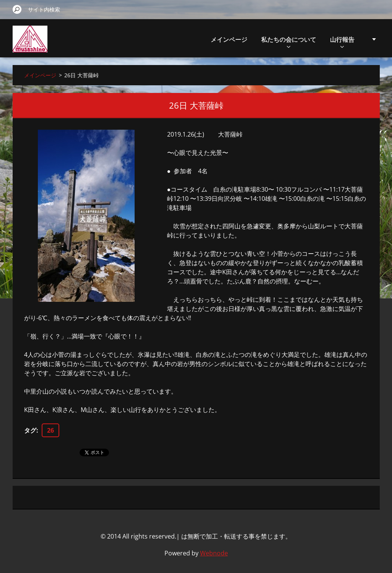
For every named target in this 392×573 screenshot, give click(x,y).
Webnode (214, 553)
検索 (17, 9)
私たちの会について (289, 42)
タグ (30, 430)
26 (50, 430)
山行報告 (342, 42)
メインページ (229, 39)
